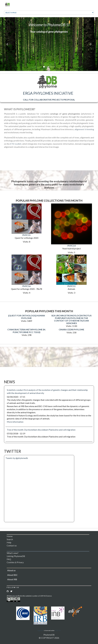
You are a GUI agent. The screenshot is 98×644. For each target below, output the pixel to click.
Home (10, 536)
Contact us (12, 545)
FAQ (9, 559)
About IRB (12, 579)
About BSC (12, 575)
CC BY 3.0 (58, 630)
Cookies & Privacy (15, 562)
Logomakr (41, 630)
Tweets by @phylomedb (17, 458)
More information (15, 422)
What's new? (13, 553)
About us (11, 570)
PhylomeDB (49, 635)
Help (9, 542)
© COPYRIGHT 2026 (49, 638)
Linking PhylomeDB (16, 556)
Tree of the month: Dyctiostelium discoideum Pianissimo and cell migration (41, 430)
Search (10, 539)
